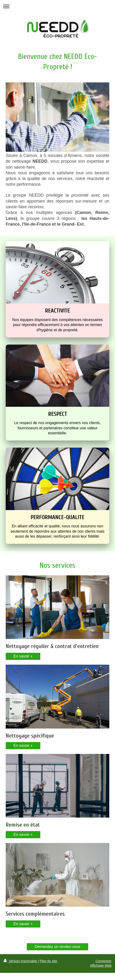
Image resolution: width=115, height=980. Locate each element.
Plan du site (48, 961)
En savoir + (23, 656)
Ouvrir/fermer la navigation (57, 6)
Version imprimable (21, 961)
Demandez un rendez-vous (57, 947)
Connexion (103, 961)
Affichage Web (101, 966)
